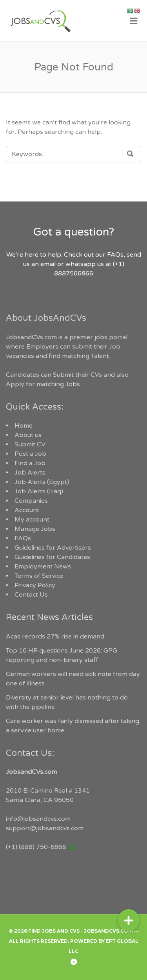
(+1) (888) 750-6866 (36, 847)
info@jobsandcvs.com (38, 819)
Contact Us (31, 595)
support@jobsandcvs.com (45, 828)
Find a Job (30, 463)
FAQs (23, 538)
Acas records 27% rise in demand (55, 637)
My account (32, 520)
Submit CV (30, 444)
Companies (31, 501)
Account (27, 510)
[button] (129, 920)
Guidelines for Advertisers (53, 548)
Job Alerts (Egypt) (42, 482)
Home (24, 426)
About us (28, 435)
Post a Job (30, 454)
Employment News (43, 566)
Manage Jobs (35, 529)
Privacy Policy (35, 585)
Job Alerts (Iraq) (39, 491)
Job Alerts (30, 473)
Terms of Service (39, 576)
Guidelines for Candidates (52, 557)
